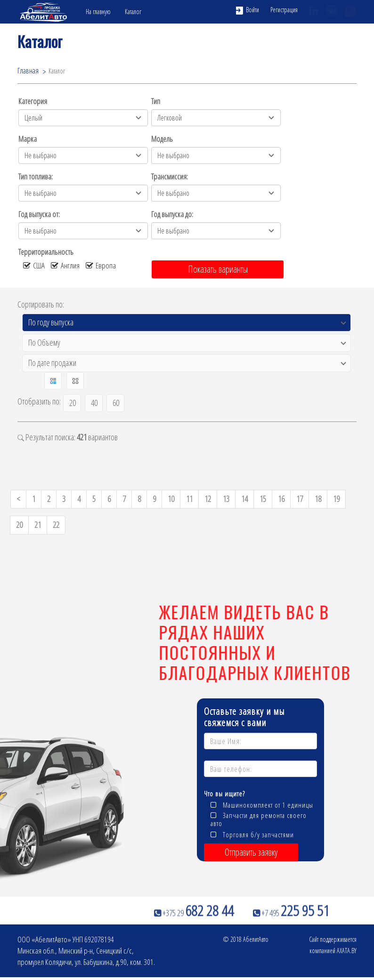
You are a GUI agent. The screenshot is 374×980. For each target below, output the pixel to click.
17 (300, 499)
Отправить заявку (251, 852)
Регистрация (284, 10)
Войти (248, 10)
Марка (28, 139)
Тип (156, 101)
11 (189, 499)
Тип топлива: (36, 176)
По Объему (44, 342)
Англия (65, 265)
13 (226, 499)
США (34, 265)
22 (56, 525)
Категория (33, 101)
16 (281, 499)
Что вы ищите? (224, 794)
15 (263, 499)
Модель (162, 139)
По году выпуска (51, 322)
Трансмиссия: (170, 176)
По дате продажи (52, 363)
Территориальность (46, 252)
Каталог (133, 12)
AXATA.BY (347, 951)
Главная (28, 70)
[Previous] (18, 499)
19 (336, 499)
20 (73, 403)
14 (244, 499)
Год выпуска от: (39, 214)
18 (318, 499)
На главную (98, 12)
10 (171, 499)
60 (116, 403)
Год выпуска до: (172, 214)
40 (94, 403)
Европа (101, 265)
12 (208, 499)
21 (38, 525)
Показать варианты (218, 269)
